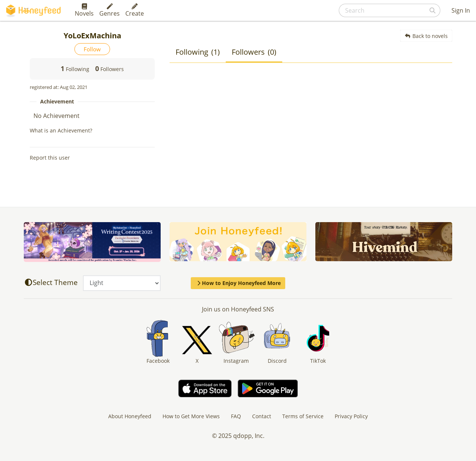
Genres (110, 10)
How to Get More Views (191, 416)
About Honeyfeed (130, 416)
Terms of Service (303, 416)
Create (135, 10)
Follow (92, 49)
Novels (84, 10)
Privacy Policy (351, 416)
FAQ (236, 416)
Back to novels (426, 36)
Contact (262, 416)
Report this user (50, 158)
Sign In (461, 10)
